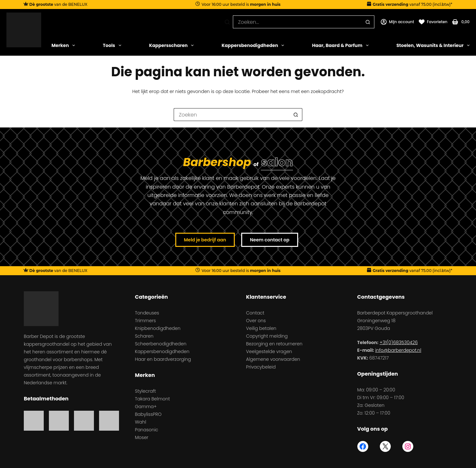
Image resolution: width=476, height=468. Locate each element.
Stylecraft (146, 391)
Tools (112, 45)
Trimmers (146, 321)
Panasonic (147, 430)
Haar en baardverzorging (163, 359)
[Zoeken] (227, 22)
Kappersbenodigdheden (253, 45)
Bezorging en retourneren (274, 344)
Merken (63, 45)
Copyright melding (267, 336)
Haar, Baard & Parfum (340, 45)
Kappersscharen (172, 45)
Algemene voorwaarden (273, 359)
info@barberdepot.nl (398, 350)
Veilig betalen (261, 328)
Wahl (141, 422)
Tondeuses (147, 313)
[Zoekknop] (368, 22)
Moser (142, 437)
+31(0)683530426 (398, 342)
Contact (255, 313)
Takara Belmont (153, 399)
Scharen (144, 336)
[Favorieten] (433, 22)
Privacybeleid (261, 367)
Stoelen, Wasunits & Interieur (433, 45)
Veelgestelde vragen (269, 351)
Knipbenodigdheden (158, 328)
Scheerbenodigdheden (161, 344)
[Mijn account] (397, 22)
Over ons (256, 321)
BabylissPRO (148, 414)
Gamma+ (146, 407)
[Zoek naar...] (297, 22)
